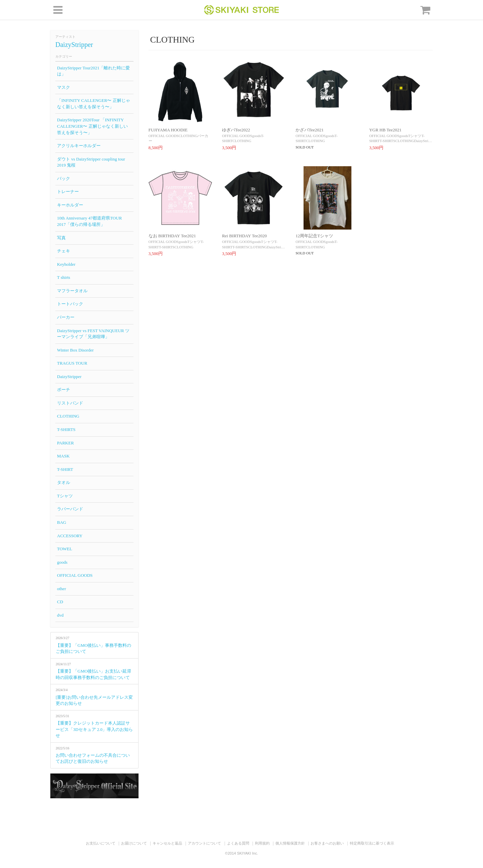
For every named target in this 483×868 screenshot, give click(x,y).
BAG (62, 522)
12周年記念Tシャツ (314, 236)
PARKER (65, 443)
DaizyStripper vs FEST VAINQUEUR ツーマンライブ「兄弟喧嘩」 (93, 334)
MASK (63, 456)
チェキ (64, 251)
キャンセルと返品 (167, 843)
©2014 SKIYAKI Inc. (241, 853)
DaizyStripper (74, 45)
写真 (61, 238)
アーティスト (65, 37)
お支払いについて (101, 843)
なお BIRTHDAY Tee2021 (172, 236)
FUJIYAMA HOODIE (168, 130)
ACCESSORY (70, 536)
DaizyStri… (423, 141)
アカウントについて (204, 843)
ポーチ (64, 390)
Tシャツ (65, 496)
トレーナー (68, 192)
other (62, 589)
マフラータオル (72, 291)
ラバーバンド (70, 509)
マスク (64, 87)
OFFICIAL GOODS (75, 575)
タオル (64, 482)
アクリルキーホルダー (79, 146)
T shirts (64, 277)
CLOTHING (68, 416)
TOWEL (65, 549)
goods (62, 562)
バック (64, 178)
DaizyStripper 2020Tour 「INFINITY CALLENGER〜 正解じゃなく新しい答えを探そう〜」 (92, 126)
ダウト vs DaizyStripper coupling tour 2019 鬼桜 (91, 162)
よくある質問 (238, 843)
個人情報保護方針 (290, 843)
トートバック (70, 304)
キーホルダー (70, 205)
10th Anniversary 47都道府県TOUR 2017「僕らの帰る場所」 (89, 221)
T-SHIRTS (66, 429)
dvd (60, 615)
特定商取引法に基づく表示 (372, 843)
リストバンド (70, 403)
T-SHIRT (65, 469)
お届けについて (134, 843)
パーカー (66, 317)
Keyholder (66, 264)
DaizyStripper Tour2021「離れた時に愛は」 (93, 71)
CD (60, 602)
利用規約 (262, 843)
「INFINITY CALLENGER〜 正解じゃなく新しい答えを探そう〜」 (94, 104)
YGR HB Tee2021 (385, 130)
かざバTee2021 (310, 130)
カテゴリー (64, 56)
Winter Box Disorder (75, 350)
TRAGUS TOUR (72, 363)
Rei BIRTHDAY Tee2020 (245, 236)
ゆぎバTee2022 (236, 130)
